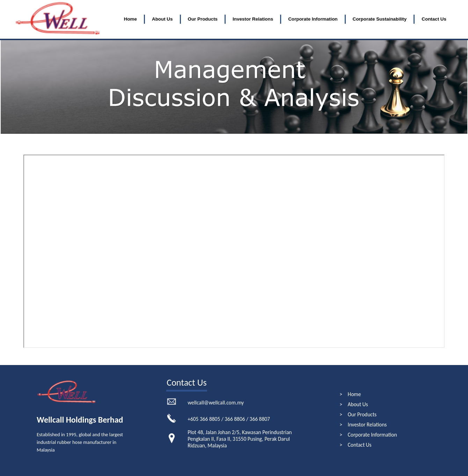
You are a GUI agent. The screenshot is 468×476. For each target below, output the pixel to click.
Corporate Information (313, 19)
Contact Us (434, 19)
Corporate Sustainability (380, 19)
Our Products (203, 19)
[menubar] (285, 19)
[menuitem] (130, 19)
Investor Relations (253, 19)
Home (130, 19)
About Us (162, 19)
